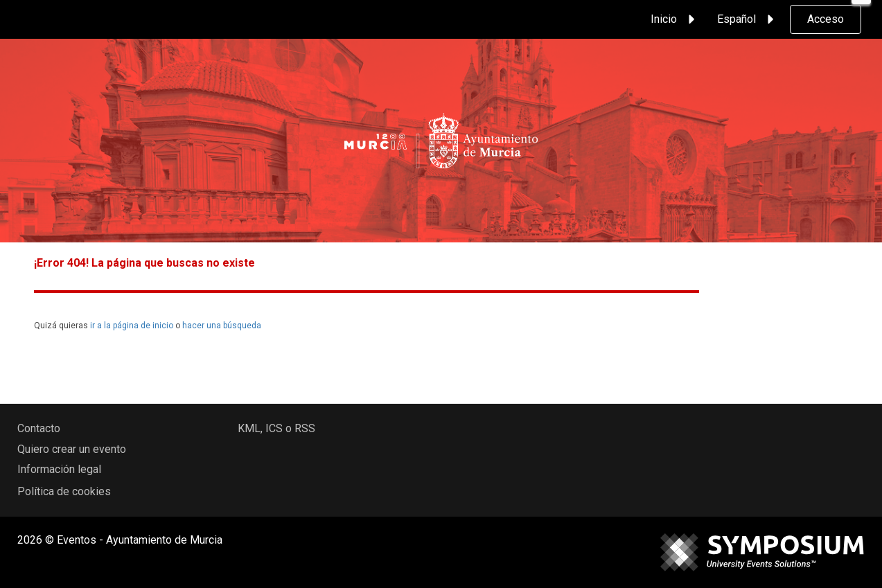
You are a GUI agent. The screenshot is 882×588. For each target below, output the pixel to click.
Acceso (826, 19)
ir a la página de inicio (132, 326)
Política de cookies (64, 491)
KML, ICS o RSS (276, 428)
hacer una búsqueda (222, 326)
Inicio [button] (675, 19)
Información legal (59, 469)
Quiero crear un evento (72, 449)
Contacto (39, 428)
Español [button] (748, 19)
